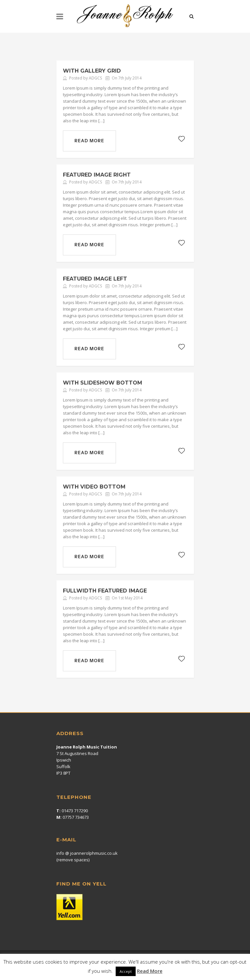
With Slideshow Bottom (103, 383)
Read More (150, 971)
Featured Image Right (97, 175)
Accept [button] (126, 971)
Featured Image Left (95, 279)
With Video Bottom (94, 487)
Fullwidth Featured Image (105, 591)
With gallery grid (92, 71)
